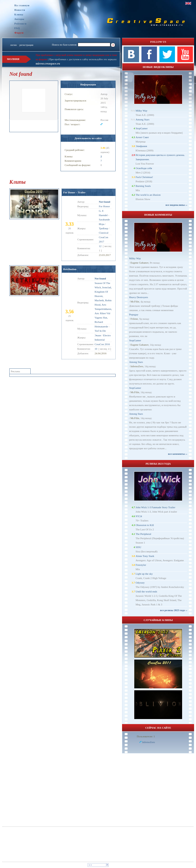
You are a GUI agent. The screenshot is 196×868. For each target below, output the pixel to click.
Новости (20, 10)
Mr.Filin (135, 301)
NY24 (139, 516)
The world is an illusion (148, 195)
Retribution (70, 269)
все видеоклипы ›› (176, 205)
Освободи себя (144, 168)
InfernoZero (137, 366)
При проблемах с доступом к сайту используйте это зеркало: (83, 59)
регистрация (26, 45)
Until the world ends (146, 591)
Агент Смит (142, 137)
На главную (22, 5)
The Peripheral (143, 534)
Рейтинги (20, 24)
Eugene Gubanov (139, 263)
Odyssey (140, 583)
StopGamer (141, 128)
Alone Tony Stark (145, 556)
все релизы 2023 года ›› (174, 610)
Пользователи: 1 (146, 736)
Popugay (134, 314)
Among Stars (142, 119)
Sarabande (104, 219)
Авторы (19, 19)
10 (96, 349)
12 (100, 246)
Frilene (134, 319)
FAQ (17, 28)
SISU (138, 547)
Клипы (19, 15)
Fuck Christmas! (144, 177)
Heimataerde (101, 326)
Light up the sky (144, 574)
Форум (19, 33)
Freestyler (141, 565)
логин (13, 45)
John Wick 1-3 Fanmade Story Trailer (155, 507)
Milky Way (141, 111)
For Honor (104, 206)
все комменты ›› (178, 454)
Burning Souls (143, 186)
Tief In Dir (100, 331)
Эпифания (141, 146)
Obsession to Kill (145, 525)
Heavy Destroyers (138, 297)
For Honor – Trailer (74, 192)
